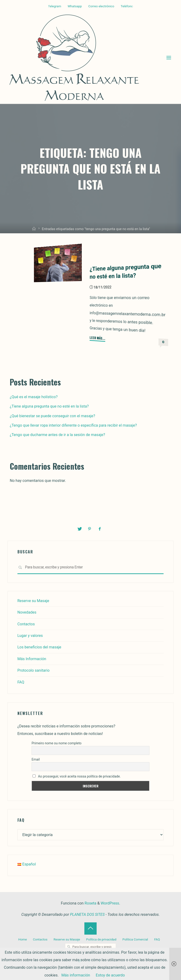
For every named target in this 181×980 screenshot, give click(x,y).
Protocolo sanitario (33, 670)
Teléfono (127, 6)
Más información (76, 975)
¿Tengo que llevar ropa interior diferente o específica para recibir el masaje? (73, 425)
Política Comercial (135, 939)
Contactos (26, 624)
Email (36, 759)
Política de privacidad (101, 939)
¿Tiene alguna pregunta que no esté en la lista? (49, 406)
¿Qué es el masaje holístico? (34, 397)
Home (23, 939)
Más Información (32, 659)
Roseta (90, 903)
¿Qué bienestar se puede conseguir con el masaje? (52, 416)
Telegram (55, 6)
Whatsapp (75, 6)
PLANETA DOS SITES (87, 915)
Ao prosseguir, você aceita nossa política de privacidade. (77, 776)
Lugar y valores (30, 636)
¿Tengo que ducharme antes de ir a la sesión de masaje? (57, 435)
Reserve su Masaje (33, 601)
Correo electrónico (101, 6)
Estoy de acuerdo (110, 975)
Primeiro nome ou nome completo (57, 743)
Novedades (27, 612)
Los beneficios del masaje (39, 647)
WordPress (110, 903)
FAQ (21, 682)
